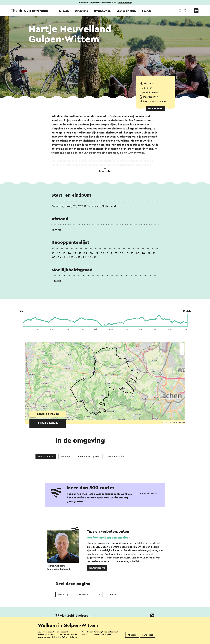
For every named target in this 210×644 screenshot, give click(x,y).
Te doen (64, 11)
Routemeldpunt (97, 568)
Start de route (155, 109)
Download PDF (151, 92)
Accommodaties (116, 456)
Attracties (66, 456)
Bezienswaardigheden (89, 456)
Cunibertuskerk (102, 161)
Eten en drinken (46, 456)
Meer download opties (154, 101)
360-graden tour (122, 165)
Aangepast (147, 635)
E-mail (113, 595)
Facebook (84, 595)
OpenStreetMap (170, 422)
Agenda (147, 11)
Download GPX (151, 97)
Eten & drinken (126, 11)
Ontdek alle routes (148, 493)
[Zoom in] (182, 345)
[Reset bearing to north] (182, 353)
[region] (105, 383)
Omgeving (81, 11)
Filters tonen (48, 423)
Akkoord (132, 635)
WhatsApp (63, 595)
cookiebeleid (106, 634)
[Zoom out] (182, 349)
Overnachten (102, 11)
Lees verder (105, 170)
